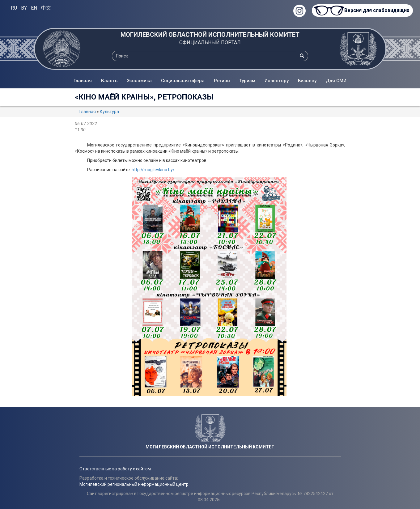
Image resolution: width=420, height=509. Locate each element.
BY (24, 8)
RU (14, 8)
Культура (109, 112)
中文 (46, 8)
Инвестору (277, 81)
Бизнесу (307, 81)
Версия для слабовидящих (377, 10)
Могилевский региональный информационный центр (134, 484)
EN (34, 8)
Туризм (247, 81)
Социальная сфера (183, 81)
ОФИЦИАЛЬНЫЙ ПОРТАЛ (210, 42)
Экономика (139, 81)
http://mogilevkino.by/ (153, 170)
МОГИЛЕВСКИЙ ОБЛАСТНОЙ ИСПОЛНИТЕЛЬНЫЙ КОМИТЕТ (210, 35)
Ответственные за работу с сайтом (115, 469)
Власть (109, 81)
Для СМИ (336, 81)
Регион (222, 81)
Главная (83, 81)
